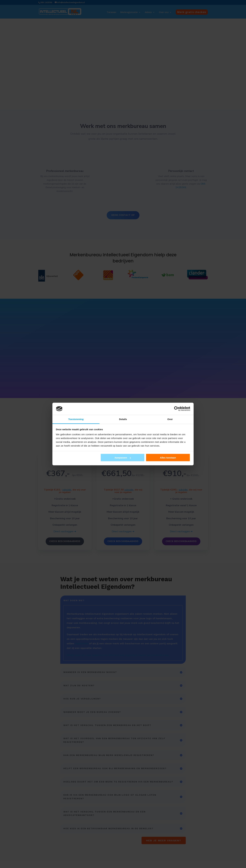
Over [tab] (170, 419)
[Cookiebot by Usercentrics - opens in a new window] (176, 409)
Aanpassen (123, 458)
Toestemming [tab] (76, 419)
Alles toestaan (168, 458)
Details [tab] (123, 419)
